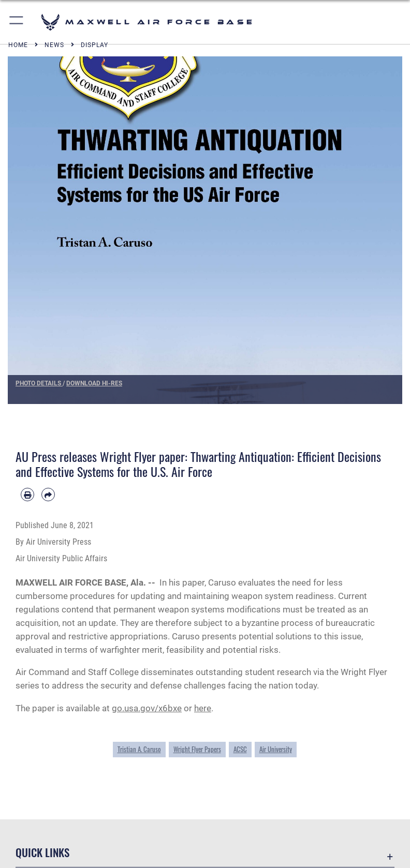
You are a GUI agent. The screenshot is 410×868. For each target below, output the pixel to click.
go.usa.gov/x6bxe (147, 708)
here (203, 708)
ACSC (240, 749)
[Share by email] (48, 495)
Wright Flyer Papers (197, 749)
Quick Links (42, 852)
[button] (17, 22)
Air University (276, 749)
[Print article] (27, 495)
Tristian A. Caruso (139, 749)
